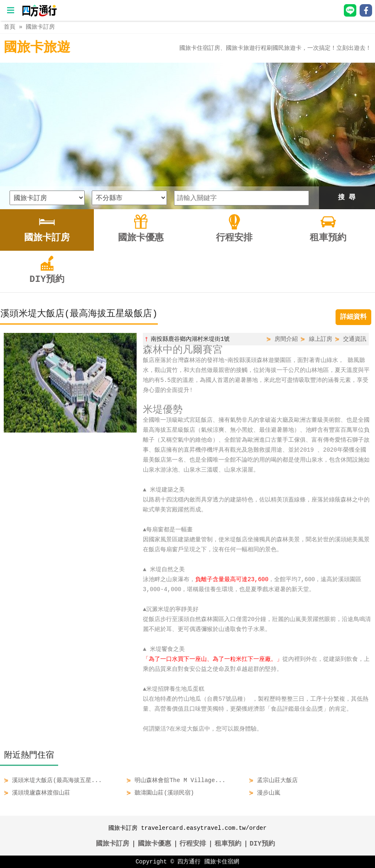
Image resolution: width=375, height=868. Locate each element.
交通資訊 (355, 339)
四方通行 (189, 862)
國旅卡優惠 (154, 844)
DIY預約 (262, 844)
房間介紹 (286, 339)
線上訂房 (321, 339)
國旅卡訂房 (40, 27)
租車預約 (228, 844)
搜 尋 (347, 198)
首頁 (10, 27)
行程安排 (193, 844)
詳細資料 (353, 317)
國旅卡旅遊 (37, 48)
